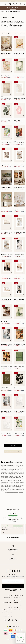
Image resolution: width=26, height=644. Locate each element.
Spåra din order (17, 600)
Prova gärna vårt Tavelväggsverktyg (15, 492)
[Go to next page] (21, 452)
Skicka (13, 586)
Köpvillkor (16, 603)
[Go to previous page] (5, 452)
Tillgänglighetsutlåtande (6, 610)
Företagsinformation (7, 603)
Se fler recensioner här (13, 537)
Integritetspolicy (18, 605)
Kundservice (17, 598)
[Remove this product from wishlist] (11, 49)
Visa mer (13, 445)
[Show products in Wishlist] (21, 4)
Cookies (16, 607)
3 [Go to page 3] (13, 452)
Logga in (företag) (8, 616)
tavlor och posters (5, 484)
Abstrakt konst (16, 12)
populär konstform (15, 465)
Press (11, 600)
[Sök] (5, 4)
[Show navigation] (2, 4)
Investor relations (8, 598)
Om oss (10, 595)
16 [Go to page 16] (18, 452)
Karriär (11, 605)
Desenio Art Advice (18, 595)
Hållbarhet (10, 607)
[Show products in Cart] (24, 4)
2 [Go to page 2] (10, 452)
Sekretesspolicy (13, 591)
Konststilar (8, 12)
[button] (20, 638)
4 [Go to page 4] (15, 452)
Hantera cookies (18, 610)
